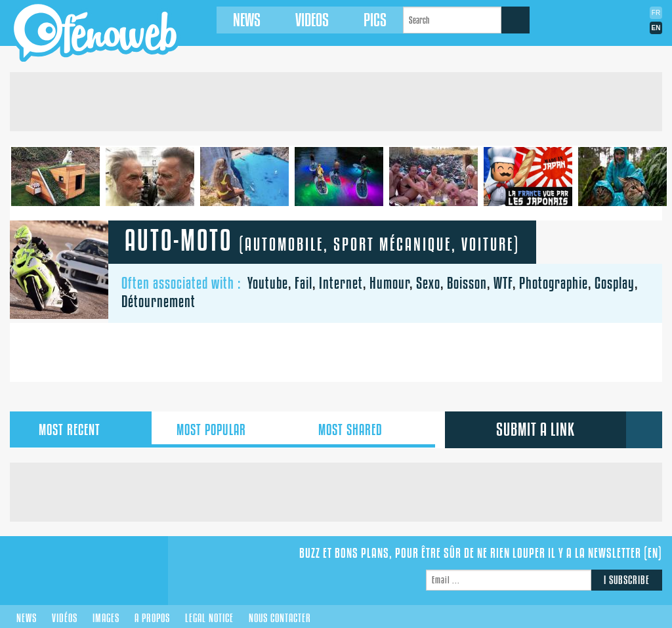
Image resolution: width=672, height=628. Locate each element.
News (247, 20)
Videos (312, 20)
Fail (304, 283)
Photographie (554, 283)
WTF (503, 283)
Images (106, 618)
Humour (389, 283)
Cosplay (615, 283)
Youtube (268, 283)
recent (81, 430)
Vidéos (65, 618)
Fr (656, 13)
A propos (152, 618)
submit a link (535, 429)
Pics (375, 20)
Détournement (158, 301)
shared (364, 430)
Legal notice (209, 618)
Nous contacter (280, 618)
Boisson (467, 283)
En (656, 28)
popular (222, 430)
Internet (341, 283)
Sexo (428, 283)
